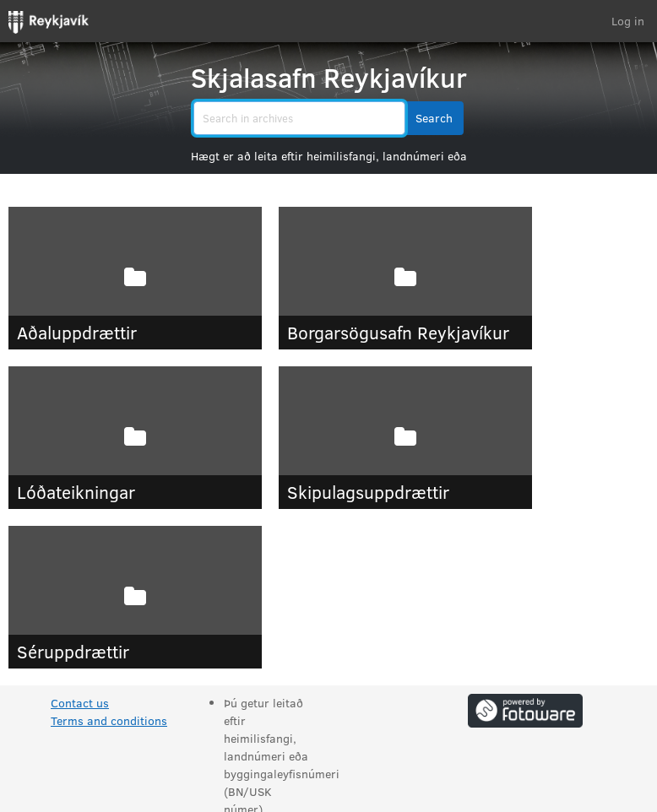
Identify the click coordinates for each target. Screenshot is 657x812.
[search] (299, 118)
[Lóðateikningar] (135, 438)
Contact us (80, 703)
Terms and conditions (109, 720)
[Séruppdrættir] (135, 597)
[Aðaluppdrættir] (135, 278)
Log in (628, 21)
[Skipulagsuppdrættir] (405, 438)
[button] (434, 118)
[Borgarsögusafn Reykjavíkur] (405, 278)
